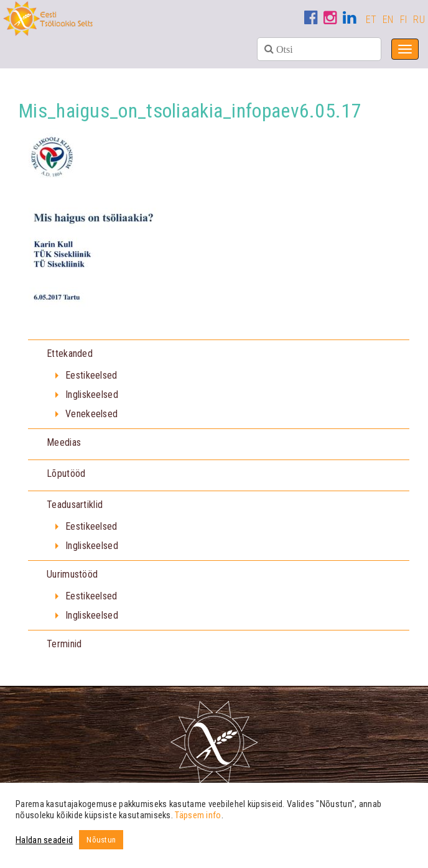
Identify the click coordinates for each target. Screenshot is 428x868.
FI (404, 20)
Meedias (64, 442)
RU (419, 20)
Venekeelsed (91, 414)
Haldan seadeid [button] (44, 840)
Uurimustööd (72, 574)
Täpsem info (198, 815)
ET (371, 20)
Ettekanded (70, 353)
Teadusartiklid (75, 505)
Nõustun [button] (101, 840)
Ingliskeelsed (92, 395)
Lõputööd (66, 473)
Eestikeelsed (91, 375)
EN (388, 20)
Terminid (64, 644)
